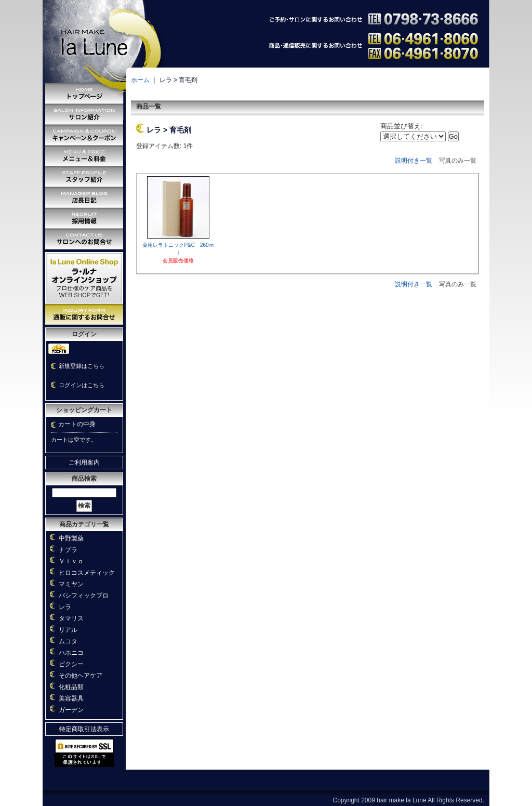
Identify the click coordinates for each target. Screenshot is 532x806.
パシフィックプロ (84, 596)
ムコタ (68, 641)
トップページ (84, 94)
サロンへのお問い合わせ (84, 239)
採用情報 (84, 218)
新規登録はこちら (82, 366)
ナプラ (68, 550)
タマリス (71, 618)
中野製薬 (71, 538)
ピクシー (71, 664)
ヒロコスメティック (87, 573)
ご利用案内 (84, 463)
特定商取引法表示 (84, 729)
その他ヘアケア (81, 676)
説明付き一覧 (414, 161)
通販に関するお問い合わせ (84, 314)
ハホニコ (71, 653)
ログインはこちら (82, 385)
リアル (68, 630)
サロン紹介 (84, 114)
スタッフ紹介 (84, 177)
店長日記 (84, 197)
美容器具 (71, 698)
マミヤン (71, 584)
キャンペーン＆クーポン (84, 135)
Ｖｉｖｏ (71, 561)
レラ (65, 607)
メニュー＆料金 (84, 156)
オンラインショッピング (84, 278)
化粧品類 (71, 687)
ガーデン (71, 710)
